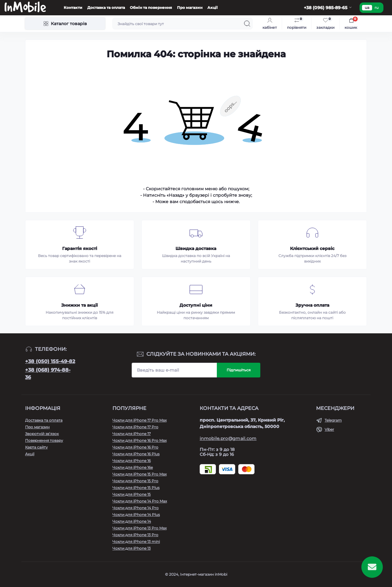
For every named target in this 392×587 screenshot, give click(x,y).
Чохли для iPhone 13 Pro (135, 535)
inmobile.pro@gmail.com (228, 438)
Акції (213, 8)
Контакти (73, 8)
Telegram (333, 420)
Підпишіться (239, 370)
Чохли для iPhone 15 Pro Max (139, 474)
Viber (329, 429)
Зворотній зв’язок (42, 434)
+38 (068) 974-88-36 (48, 374)
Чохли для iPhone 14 (132, 521)
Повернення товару (44, 440)
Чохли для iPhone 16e (133, 467)
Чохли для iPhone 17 (132, 434)
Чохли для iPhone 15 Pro (135, 481)
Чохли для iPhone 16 (132, 461)
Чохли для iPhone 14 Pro (136, 508)
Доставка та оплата (106, 8)
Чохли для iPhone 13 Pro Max (139, 528)
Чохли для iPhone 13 (132, 548)
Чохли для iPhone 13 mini (136, 542)
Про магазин (190, 8)
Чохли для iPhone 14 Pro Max (140, 501)
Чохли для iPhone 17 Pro (135, 427)
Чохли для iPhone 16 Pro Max (139, 440)
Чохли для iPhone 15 (132, 494)
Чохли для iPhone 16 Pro (135, 447)
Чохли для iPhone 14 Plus (136, 515)
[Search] (247, 24)
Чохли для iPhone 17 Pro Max (139, 420)
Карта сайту (36, 447)
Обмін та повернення (151, 8)
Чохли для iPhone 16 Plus (136, 454)
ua (367, 8)
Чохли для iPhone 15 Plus (136, 488)
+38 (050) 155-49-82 (50, 361)
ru (377, 8)
